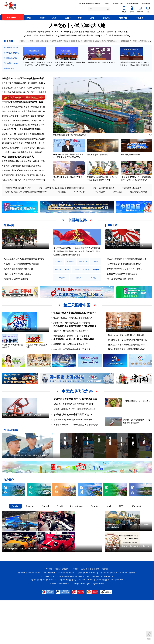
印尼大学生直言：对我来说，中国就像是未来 (73, 329)
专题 (4, 168)
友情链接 (105, 612)
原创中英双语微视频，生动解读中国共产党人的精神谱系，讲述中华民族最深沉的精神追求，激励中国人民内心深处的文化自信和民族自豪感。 (77, 263)
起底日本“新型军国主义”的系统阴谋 (122, 285)
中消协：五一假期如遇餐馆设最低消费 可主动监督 (23, 147)
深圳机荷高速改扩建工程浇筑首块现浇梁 (70, 137)
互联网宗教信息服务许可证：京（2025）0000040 (76, 623)
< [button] (149, 41)
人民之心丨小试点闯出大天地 (77, 26)
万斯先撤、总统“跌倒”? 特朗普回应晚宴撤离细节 (23, 177)
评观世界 (112, 237)
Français (30, 534)
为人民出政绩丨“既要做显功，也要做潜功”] (89, 32)
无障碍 (149, 635)
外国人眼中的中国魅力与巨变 (119, 347)
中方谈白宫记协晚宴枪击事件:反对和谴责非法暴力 (23, 85)
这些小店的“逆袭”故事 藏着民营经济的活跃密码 (22, 160)
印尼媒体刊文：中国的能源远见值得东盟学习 (75, 324)
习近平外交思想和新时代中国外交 (90, 3)
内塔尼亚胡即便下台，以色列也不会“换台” (125, 280)
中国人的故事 (11, 449)
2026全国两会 (60, 203)
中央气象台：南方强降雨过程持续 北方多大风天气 (23, 125)
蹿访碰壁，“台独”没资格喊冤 (16, 290)
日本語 (60, 534)
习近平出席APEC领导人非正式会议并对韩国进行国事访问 (62, 199)
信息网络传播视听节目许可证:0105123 (43, 623)
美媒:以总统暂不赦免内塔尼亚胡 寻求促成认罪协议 (24, 186)
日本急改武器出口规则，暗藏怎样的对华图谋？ (125, 264)
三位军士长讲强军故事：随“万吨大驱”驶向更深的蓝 (25, 484)
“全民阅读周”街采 (128, 188)
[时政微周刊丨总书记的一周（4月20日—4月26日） (48, 32)
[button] (151, 106)
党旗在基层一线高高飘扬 (132, 199)
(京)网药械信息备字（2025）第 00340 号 (110, 623)
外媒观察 (7, 347)
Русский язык (77, 534)
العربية (108, 534)
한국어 (122, 534)
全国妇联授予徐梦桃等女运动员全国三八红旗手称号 (24, 94)
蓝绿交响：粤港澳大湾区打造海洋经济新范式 (75, 418)
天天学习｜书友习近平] (118, 32)
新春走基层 (118, 203)
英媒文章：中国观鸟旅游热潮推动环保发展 (72, 367)
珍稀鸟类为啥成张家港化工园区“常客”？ (73, 434)
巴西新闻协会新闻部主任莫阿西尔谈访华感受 (75, 341)
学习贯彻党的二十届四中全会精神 (18, 199)
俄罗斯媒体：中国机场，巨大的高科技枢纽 (74, 357)
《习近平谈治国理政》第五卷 (103, 199)
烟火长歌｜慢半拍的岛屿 (97, 161)
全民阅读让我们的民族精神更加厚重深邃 (21, 275)
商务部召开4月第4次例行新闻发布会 (101, 67)
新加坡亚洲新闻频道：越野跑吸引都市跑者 (126, 367)
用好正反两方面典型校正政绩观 (17, 285)
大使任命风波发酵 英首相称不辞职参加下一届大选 (23, 191)
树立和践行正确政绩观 (139, 203)
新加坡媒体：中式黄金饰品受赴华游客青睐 (126, 363)
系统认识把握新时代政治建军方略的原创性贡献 (24, 270)
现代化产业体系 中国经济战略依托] (115, 35)
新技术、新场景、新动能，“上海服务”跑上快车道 (75, 428)
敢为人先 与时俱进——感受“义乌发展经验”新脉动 (22, 441)
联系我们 (84, 612)
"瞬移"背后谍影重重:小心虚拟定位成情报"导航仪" (23, 121)
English (15, 534)
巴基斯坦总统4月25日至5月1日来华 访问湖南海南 (23, 89)
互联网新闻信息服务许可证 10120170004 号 (74, 620)
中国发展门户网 (118, 3)
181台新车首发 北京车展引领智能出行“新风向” (74, 423)
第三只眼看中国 (77, 316)
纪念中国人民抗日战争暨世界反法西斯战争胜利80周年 (26, 203)
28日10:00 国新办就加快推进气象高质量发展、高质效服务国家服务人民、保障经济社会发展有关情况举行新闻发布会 (72, 41)
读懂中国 (9, 237)
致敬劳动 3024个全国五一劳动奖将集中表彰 (23, 80)
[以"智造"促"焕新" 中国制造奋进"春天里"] (41, 35)
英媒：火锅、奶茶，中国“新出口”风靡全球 (126, 353)
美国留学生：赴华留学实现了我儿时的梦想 (72, 334)
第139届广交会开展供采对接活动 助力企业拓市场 (23, 151)
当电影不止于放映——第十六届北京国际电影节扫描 (76, 444)
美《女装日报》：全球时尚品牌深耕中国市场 (127, 358)
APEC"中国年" (79, 203)
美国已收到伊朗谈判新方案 (21, 168)
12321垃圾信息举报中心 (67, 616)
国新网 (107, 3)
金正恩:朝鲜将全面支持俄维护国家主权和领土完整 (23, 173)
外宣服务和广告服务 (62, 612)
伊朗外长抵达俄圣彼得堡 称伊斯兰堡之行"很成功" (23, 182)
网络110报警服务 (49, 616)
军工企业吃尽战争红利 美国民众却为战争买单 (127, 270)
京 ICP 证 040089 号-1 (48, 620)
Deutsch (45, 534)
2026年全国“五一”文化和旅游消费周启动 (21, 137)
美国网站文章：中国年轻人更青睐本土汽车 (72, 362)
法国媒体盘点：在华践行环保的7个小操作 (71, 351)
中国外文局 (146, 3)
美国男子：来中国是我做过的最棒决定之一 (72, 346)
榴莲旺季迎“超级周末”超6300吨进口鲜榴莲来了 (74, 439)
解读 (41, 107)
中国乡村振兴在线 (133, 3)
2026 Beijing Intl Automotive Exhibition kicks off (26, 591)
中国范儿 (91, 188)
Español (94, 534)
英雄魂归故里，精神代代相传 (15, 264)
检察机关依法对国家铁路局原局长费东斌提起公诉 (23, 130)
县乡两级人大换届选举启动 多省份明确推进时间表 (23, 112)
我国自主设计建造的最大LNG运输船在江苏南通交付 (140, 438)
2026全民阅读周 (99, 203)
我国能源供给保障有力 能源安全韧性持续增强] (79, 35)
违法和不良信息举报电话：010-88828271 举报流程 (118, 616)
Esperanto (137, 534)
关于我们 (49, 612)
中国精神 (59, 289)
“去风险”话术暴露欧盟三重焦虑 (120, 290)
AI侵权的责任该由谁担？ (131, 161)
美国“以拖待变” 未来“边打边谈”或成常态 (124, 275)
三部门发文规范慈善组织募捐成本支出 (20, 107)
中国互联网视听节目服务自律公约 (29, 616)
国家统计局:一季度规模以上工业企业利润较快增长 (23, 142)
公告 (91, 612)
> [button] (151, 41)
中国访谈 (57, 161)
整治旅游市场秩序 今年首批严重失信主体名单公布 (23, 116)
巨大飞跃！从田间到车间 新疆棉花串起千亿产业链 (23, 156)
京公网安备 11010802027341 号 (103, 620)
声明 (98, 612)
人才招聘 (75, 612)
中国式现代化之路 (77, 410)
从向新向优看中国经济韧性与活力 (18, 280)
